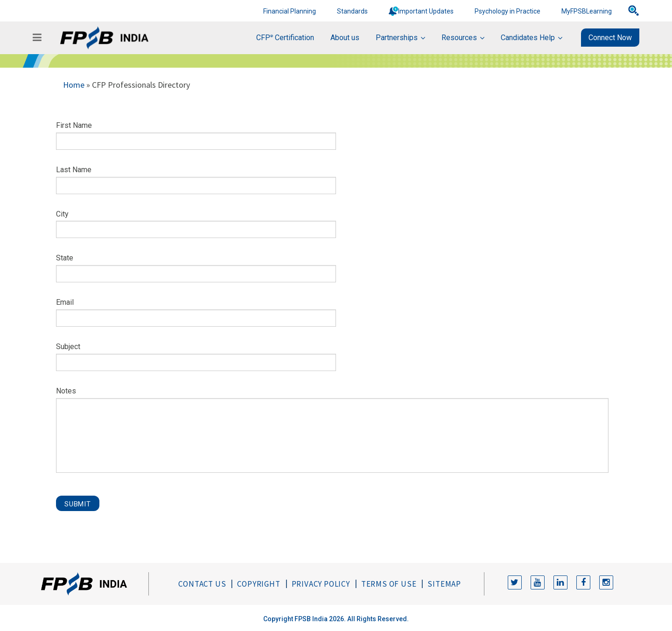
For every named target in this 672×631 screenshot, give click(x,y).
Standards (352, 11)
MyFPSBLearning (587, 11)
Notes (66, 391)
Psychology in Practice (507, 11)
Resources (459, 38)
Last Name (74, 170)
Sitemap (444, 584)
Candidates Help (528, 38)
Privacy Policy (321, 584)
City (62, 214)
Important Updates (426, 11)
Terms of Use (389, 584)
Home (74, 85)
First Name (74, 125)
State (65, 258)
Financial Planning (290, 11)
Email (65, 302)
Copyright (259, 584)
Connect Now (610, 38)
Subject (68, 347)
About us (345, 38)
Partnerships (397, 38)
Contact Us (202, 584)
